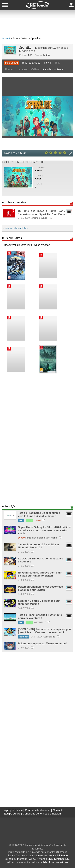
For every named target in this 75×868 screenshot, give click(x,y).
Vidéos (35, 69)
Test (57, 63)
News (47, 63)
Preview (10, 69)
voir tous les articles (16, 228)
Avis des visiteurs (53, 69)
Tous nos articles (58, 862)
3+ (36, 187)
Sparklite (25, 48)
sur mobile (41, 862)
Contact (57, 810)
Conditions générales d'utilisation (42, 814)
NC (30, 55)
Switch (56, 48)
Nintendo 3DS (45, 859)
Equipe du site (12, 814)
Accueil (6, 38)
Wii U (32, 859)
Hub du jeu (11, 63)
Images (23, 69)
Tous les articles (31, 63)
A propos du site (13, 810)
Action (46, 55)
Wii (9, 862)
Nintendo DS (62, 859)
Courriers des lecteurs (38, 810)
